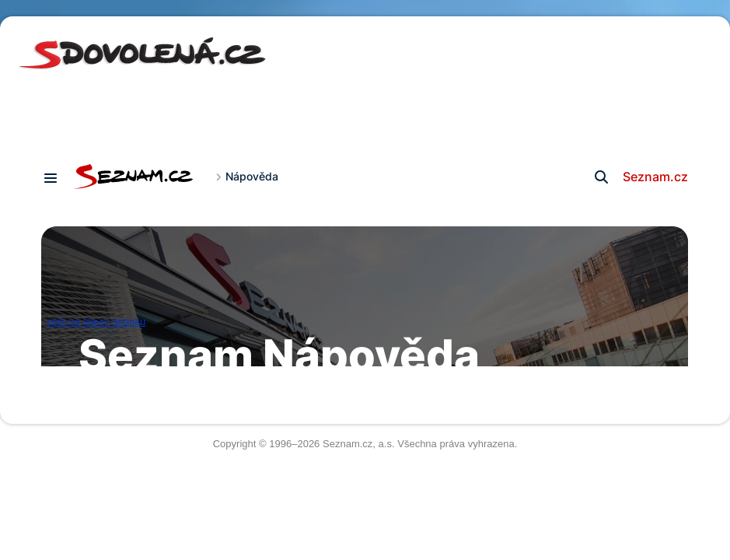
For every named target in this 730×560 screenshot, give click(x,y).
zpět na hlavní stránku (96, 322)
